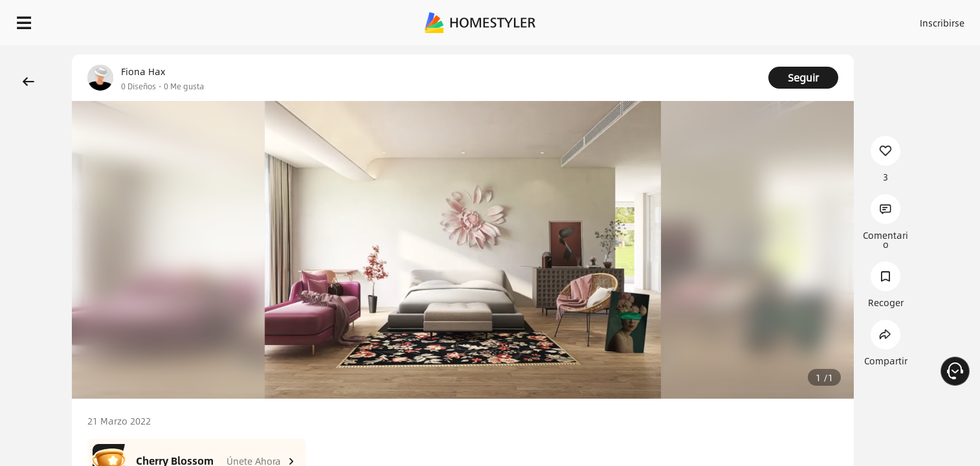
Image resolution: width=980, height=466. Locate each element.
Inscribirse (778, 19)
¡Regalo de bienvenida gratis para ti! (677, 54)
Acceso (728, 19)
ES (825, 19)
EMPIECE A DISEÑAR (911, 19)
